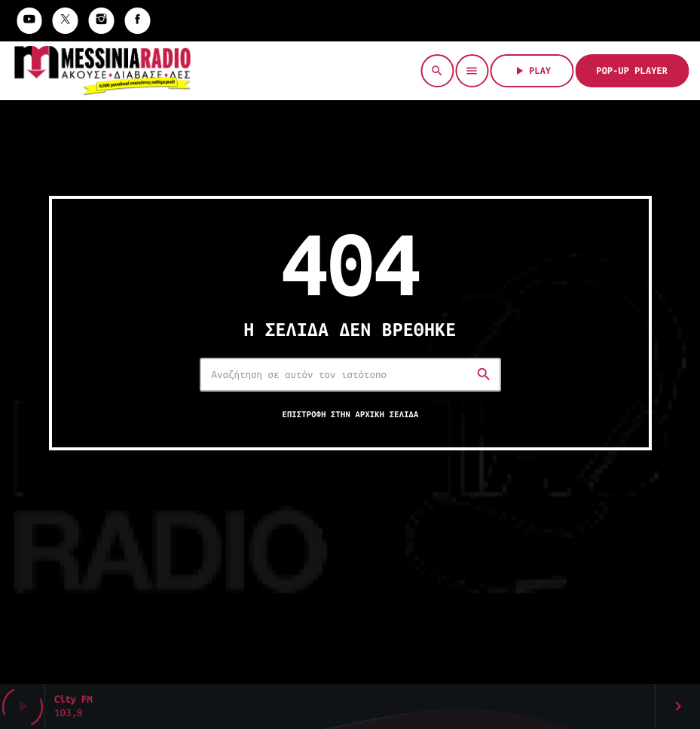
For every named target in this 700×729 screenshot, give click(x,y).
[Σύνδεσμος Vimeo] (102, 71)
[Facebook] (138, 21)
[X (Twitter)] (66, 21)
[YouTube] (29, 21)
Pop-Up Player (632, 71)
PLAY (532, 71)
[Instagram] (102, 21)
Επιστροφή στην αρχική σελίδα (350, 415)
